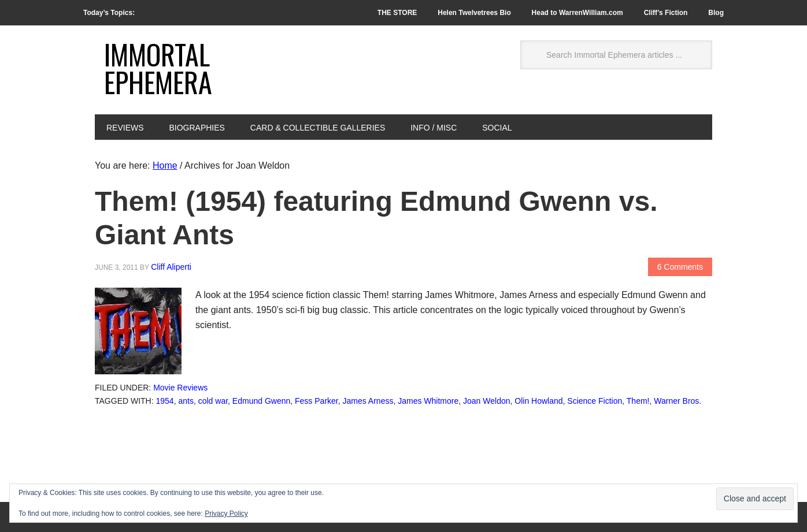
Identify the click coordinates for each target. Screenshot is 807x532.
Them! (638, 401)
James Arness (368, 401)
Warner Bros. (678, 401)
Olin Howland (538, 401)
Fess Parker (316, 401)
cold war (213, 401)
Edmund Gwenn (261, 401)
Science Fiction (595, 401)
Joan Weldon (486, 401)
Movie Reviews (180, 388)
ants (186, 401)
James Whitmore (428, 401)
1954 (165, 401)
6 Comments (680, 267)
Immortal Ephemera (158, 68)
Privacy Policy (226, 514)
